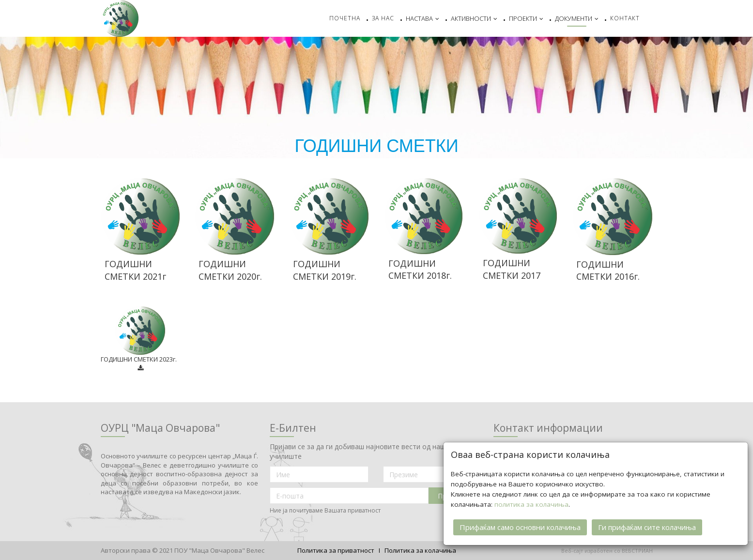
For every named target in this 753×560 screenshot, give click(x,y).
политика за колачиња (531, 503)
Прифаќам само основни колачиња (520, 526)
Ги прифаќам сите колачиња (647, 526)
